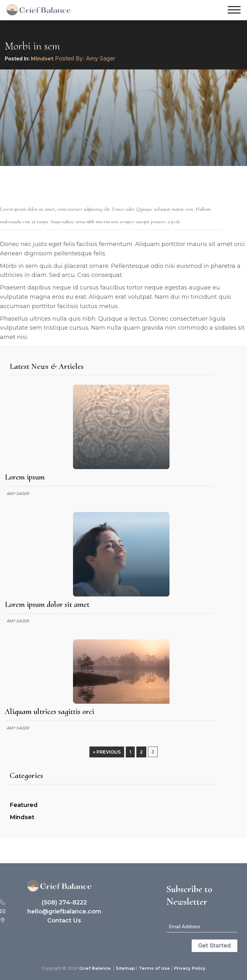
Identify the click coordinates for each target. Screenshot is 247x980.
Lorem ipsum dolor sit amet (47, 604)
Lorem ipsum (25, 477)
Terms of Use (154, 968)
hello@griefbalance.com (64, 912)
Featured (24, 805)
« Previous (107, 752)
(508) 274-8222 (64, 903)
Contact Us (64, 921)
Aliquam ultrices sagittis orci (50, 711)
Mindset (42, 59)
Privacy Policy (190, 968)
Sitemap (125, 968)
